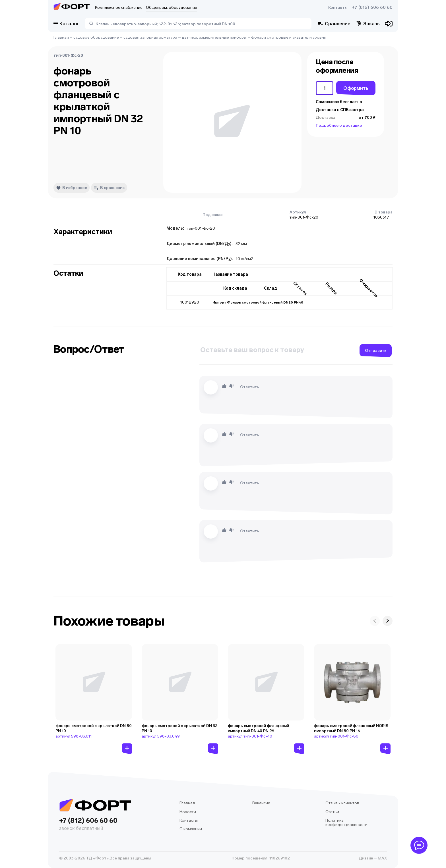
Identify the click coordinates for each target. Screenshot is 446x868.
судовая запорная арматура (150, 37)
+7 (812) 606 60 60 (372, 7)
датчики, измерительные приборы (214, 37)
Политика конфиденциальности (346, 823)
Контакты (338, 8)
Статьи (332, 812)
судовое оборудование (96, 37)
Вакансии (261, 803)
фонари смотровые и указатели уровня (289, 37)
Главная (61, 37)
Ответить (250, 387)
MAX (382, 858)
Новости (188, 812)
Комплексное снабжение (119, 8)
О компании (191, 829)
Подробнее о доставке (339, 125)
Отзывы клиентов (342, 803)
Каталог (66, 24)
